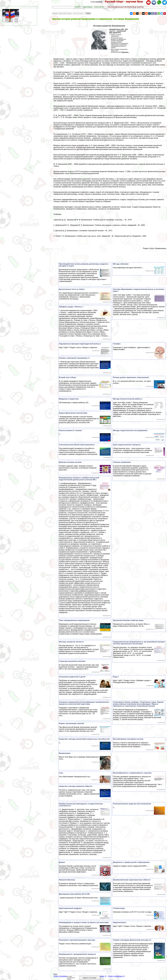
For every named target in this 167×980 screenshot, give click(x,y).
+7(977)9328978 (96, 2)
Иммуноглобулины (67, 880)
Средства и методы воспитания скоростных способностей (84, 739)
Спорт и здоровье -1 (62, 976)
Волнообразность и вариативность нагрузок (132, 773)
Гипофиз (117, 344)
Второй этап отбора (67, 377)
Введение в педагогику (69, 399)
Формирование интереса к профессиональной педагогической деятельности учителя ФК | (79, 479)
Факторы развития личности (71, 642)
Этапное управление (122, 462)
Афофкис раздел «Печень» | (71, 307)
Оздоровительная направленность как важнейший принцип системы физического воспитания (139, 643)
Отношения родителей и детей (72, 677)
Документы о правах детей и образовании (131, 862)
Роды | (116, 677)
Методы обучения (121, 264)
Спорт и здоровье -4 (116, 976)
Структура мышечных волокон (72, 661)
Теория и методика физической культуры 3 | (132, 940)
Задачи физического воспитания (73, 413)
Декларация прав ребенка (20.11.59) (74, 894)
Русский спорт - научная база (125, 1)
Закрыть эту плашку (90, 978)
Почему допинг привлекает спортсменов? (131, 377)
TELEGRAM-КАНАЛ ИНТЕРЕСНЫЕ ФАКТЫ (126, 7)
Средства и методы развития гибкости (76, 786)
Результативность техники (70, 430)
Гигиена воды (119, 908)
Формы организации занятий (71, 723)
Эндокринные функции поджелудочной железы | (80, 344)
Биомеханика (65, 753)
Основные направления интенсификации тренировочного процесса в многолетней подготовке (84, 703)
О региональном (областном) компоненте (77, 445)
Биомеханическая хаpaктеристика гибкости (132, 880)
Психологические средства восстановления (132, 804)
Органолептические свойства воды (128, 620)
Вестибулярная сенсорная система (128, 739)
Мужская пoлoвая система (70, 462)
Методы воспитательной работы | (128, 399)
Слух (61, 773)
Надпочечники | (120, 922)
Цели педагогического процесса (127, 445)
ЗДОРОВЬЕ (88, 7)
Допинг (62, 862)
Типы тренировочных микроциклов (74, 620)
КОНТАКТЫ (99, 7)
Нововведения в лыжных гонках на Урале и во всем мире (84, 922)
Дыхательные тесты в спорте (72, 289)
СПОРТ (78, 7)
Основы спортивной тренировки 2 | (74, 358)
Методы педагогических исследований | (130, 430)
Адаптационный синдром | (70, 908)
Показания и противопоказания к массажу (77, 940)
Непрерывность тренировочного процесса (77, 954)
